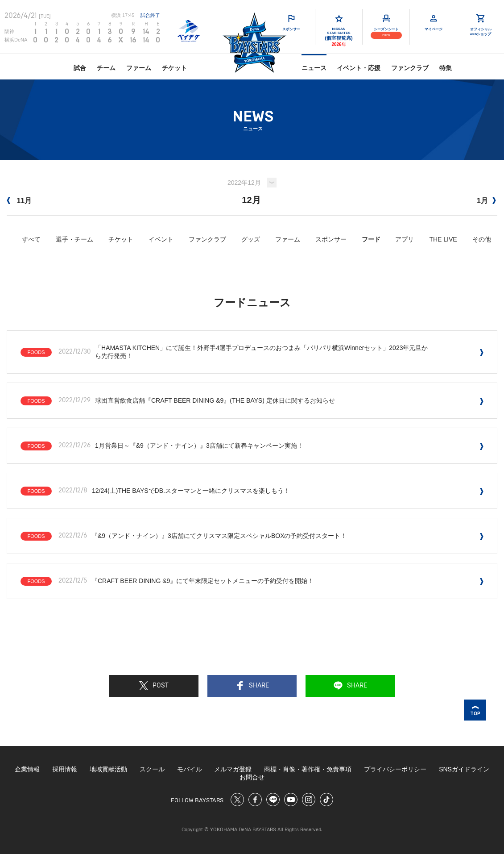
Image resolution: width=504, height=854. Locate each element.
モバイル (190, 769)
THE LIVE (443, 239)
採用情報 (65, 769)
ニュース (314, 68)
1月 (486, 201)
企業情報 (27, 769)
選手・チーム (74, 239)
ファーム (139, 68)
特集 (446, 68)
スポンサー (331, 239)
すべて (31, 239)
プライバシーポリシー (395, 769)
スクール (152, 769)
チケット (174, 68)
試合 (80, 68)
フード (371, 239)
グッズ (251, 239)
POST (154, 686)
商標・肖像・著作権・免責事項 (308, 769)
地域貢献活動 (108, 769)
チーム (106, 68)
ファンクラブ (410, 68)
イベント (161, 239)
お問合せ (252, 777)
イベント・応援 (359, 68)
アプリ (405, 239)
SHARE (252, 686)
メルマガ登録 (233, 769)
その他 (482, 239)
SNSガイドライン (464, 769)
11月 (19, 201)
